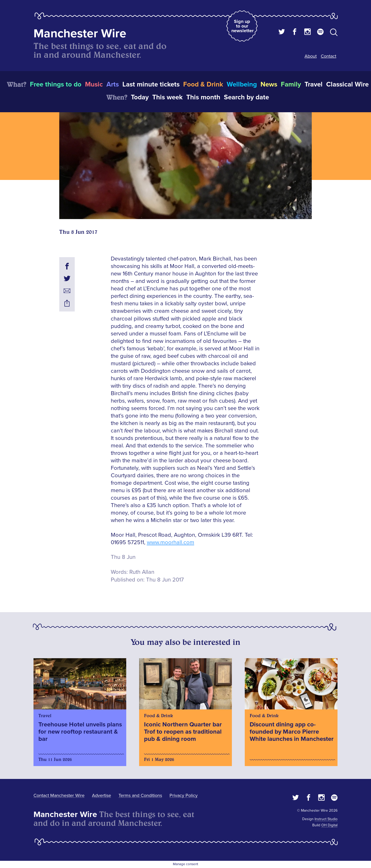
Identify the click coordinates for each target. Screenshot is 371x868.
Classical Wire (347, 84)
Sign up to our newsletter (242, 26)
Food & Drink (203, 84)
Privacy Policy (184, 795)
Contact (328, 56)
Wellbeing (242, 84)
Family (291, 84)
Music (94, 84)
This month (203, 97)
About (311, 56)
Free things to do (56, 84)
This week (167, 97)
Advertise (102, 795)
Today (140, 97)
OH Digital (329, 825)
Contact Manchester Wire (59, 795)
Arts (113, 84)
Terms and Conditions (140, 795)
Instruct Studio (326, 819)
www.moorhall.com (171, 542)
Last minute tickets (151, 84)
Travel (314, 84)
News (269, 84)
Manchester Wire (80, 34)
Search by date (246, 97)
